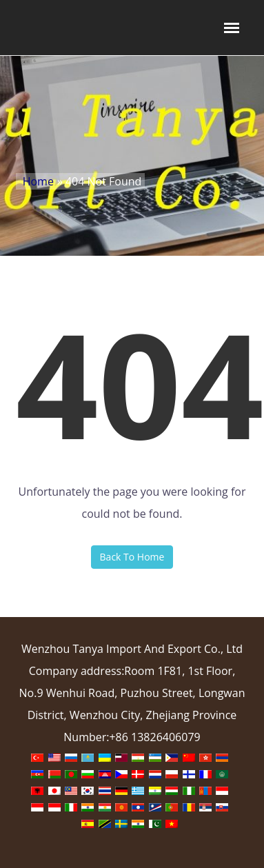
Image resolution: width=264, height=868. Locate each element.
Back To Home (132, 557)
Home (38, 181)
